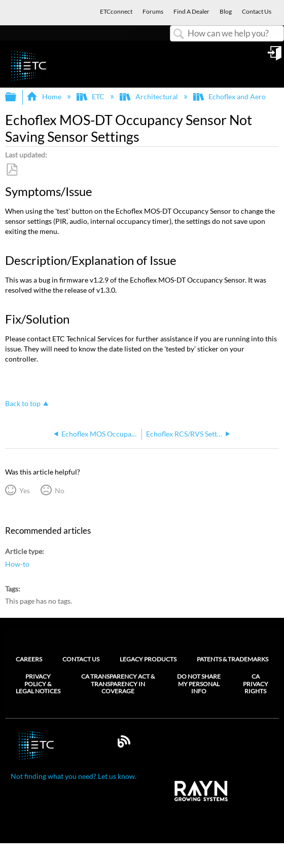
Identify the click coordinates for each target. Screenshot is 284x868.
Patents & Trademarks (233, 659)
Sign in (275, 57)
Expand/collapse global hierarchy (17, 97)
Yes (25, 490)
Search (179, 34)
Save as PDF (12, 170)
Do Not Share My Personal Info (199, 684)
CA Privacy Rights (256, 684)
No (60, 490)
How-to (17, 564)
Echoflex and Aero (230, 96)
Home (44, 96)
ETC (91, 96)
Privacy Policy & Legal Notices (38, 684)
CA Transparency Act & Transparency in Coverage (118, 684)
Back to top (23, 403)
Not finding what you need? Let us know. (74, 776)
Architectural (149, 96)
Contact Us (81, 659)
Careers (29, 659)
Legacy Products (148, 659)
